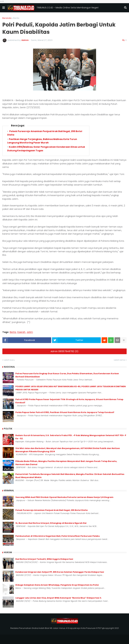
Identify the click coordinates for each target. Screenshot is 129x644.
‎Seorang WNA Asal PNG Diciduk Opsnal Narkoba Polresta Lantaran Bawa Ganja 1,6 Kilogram (64, 497)
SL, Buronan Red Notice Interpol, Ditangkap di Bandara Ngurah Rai (51, 523)
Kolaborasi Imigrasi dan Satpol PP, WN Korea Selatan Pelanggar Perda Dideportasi (60, 572)
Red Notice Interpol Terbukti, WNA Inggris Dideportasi (44, 559)
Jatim (30, 332)
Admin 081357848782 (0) (64, 351)
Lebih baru (9, 360)
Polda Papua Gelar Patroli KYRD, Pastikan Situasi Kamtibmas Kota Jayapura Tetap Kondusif (65, 412)
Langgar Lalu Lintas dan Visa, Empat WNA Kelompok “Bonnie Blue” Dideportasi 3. (59, 598)
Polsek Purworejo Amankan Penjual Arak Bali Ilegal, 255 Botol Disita (52, 510)
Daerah (21, 332)
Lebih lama (119, 360)
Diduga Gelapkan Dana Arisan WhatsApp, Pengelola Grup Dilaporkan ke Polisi (57, 585)
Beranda (7, 18)
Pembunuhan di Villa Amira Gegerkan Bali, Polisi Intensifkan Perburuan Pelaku (58, 536)
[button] (4, 8)
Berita (16, 18)
